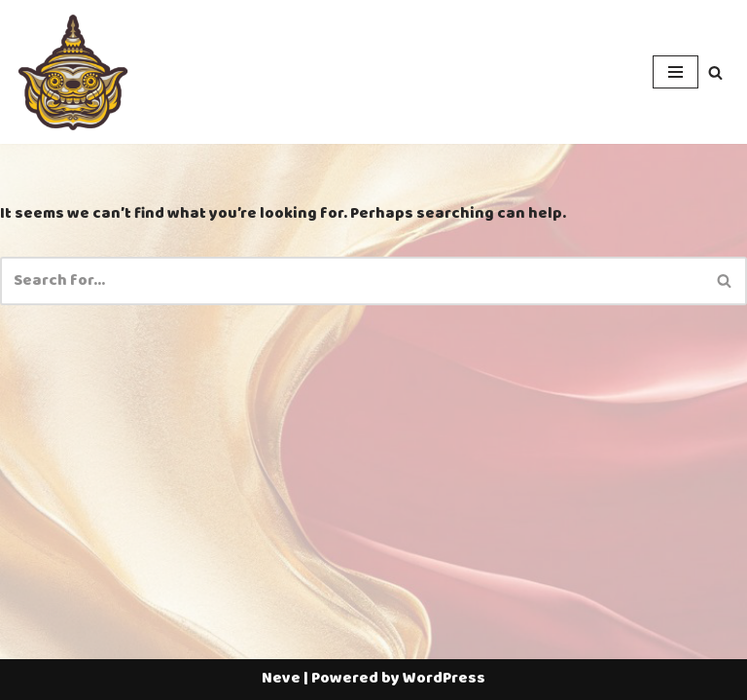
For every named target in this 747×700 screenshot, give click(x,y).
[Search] (715, 72)
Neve (281, 679)
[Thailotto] (73, 72)
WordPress (444, 679)
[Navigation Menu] (676, 72)
